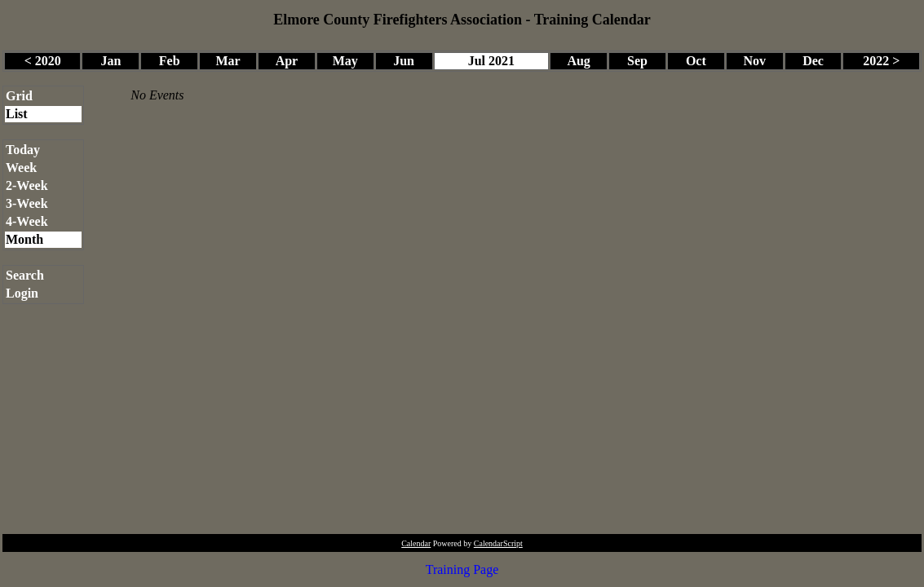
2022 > (881, 61)
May (345, 61)
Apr (287, 61)
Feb (170, 61)
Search (25, 275)
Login (22, 293)
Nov (754, 61)
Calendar (416, 543)
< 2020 (43, 61)
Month (24, 239)
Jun (404, 61)
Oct (696, 61)
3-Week (27, 203)
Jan (111, 61)
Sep (637, 61)
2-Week (27, 185)
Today (23, 150)
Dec (813, 61)
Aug (578, 61)
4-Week (27, 221)
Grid (19, 96)
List (17, 114)
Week (21, 168)
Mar (228, 61)
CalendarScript (498, 543)
